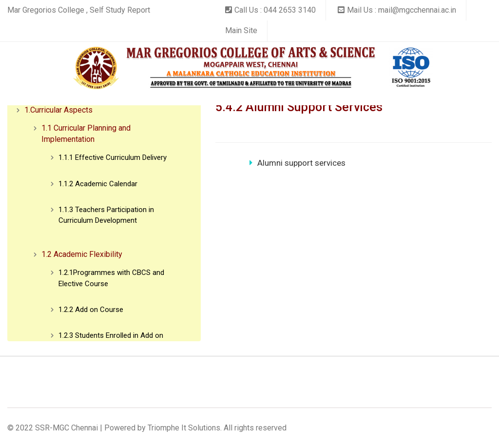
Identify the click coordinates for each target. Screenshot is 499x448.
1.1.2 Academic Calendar (98, 184)
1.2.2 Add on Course (91, 310)
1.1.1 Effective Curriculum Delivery (113, 157)
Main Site (241, 30)
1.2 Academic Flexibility (82, 254)
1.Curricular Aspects (58, 110)
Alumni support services (297, 163)
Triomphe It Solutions (184, 428)
